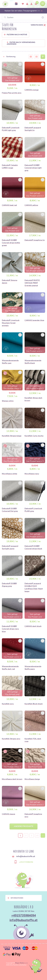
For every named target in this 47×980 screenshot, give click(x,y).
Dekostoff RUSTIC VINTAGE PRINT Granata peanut (32, 283)
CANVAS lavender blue (34, 320)
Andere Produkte (23, 826)
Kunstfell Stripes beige (12, 436)
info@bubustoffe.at (23, 920)
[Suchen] (23, 17)
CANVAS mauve (8, 814)
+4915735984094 (26, 862)
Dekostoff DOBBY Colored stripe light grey (33, 168)
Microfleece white (9, 474)
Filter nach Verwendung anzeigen (21, 43)
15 (37, 836)
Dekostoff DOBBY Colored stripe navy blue (10, 629)
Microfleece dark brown (12, 779)
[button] (14, 57)
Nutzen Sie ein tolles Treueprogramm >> (24, 11)
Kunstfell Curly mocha (34, 436)
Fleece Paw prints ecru (12, 93)
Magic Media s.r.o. (22, 963)
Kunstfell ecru (8, 704)
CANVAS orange (32, 90)
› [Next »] (43, 836)
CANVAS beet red (9, 205)
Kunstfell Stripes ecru (11, 739)
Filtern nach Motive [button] (17, 35)
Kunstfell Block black (34, 704)
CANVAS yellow (31, 205)
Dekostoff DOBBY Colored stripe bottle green (11, 243)
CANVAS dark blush (33, 626)
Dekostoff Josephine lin (35, 240)
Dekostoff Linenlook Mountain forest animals (11, 323)
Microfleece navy (32, 474)
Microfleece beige (32, 779)
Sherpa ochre (8, 401)
